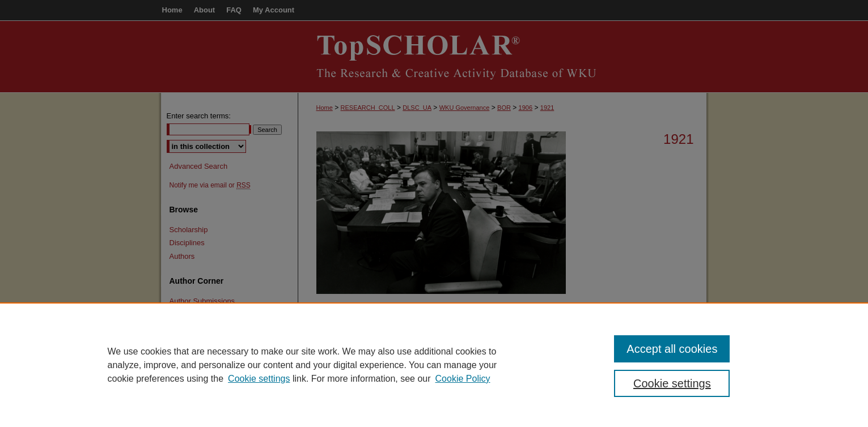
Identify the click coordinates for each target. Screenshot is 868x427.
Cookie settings (259, 379)
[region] (434, 365)
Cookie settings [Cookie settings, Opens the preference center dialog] (672, 383)
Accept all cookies (672, 349)
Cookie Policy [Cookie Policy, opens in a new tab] (463, 379)
